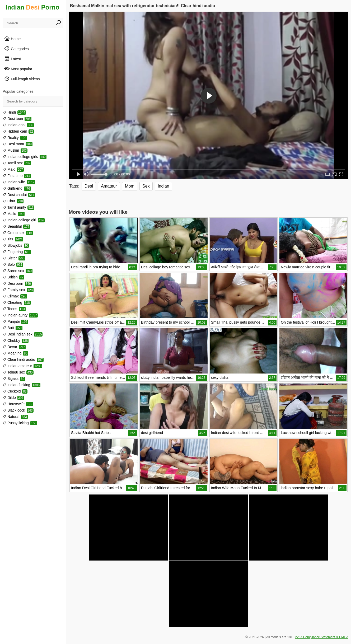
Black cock (18, 410)
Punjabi (15, 321)
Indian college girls (25, 157)
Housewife (18, 404)
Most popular (18, 69)
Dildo (13, 398)
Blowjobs (16, 245)
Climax (15, 296)
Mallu (14, 214)
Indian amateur (22, 366)
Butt (13, 328)
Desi (89, 186)
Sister (14, 258)
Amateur (109, 186)
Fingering (17, 252)
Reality (15, 138)
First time (17, 176)
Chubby (16, 340)
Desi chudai (19, 195)
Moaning (15, 353)
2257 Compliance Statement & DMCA (322, 637)
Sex (146, 186)
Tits (13, 239)
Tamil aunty (18, 207)
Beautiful (16, 226)
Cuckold (15, 391)
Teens (14, 309)
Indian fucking (22, 385)
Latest (12, 59)
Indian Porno (32, 7)
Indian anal (18, 125)
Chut (13, 201)
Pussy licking (20, 423)
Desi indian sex (23, 334)
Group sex (18, 233)
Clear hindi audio (23, 360)
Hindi (14, 112)
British (13, 277)
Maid (13, 169)
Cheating (17, 302)
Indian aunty (20, 315)
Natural (15, 417)
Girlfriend (17, 188)
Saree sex (18, 271)
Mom (130, 186)
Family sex (18, 290)
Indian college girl (24, 220)
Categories (16, 49)
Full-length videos (22, 79)
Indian (163, 186)
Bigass (14, 379)
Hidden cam (18, 131)
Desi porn (17, 283)
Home (12, 39)
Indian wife (19, 182)
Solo (13, 264)
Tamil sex (17, 163)
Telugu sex (18, 372)
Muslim (15, 150)
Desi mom (18, 144)
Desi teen (17, 119)
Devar (14, 347)
